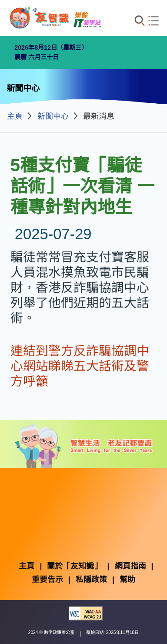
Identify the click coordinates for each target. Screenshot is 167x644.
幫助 (127, 580)
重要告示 (47, 580)
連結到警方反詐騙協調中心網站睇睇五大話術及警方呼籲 (80, 366)
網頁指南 (130, 566)
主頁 (15, 116)
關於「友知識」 (74, 566)
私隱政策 (91, 580)
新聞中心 (53, 116)
